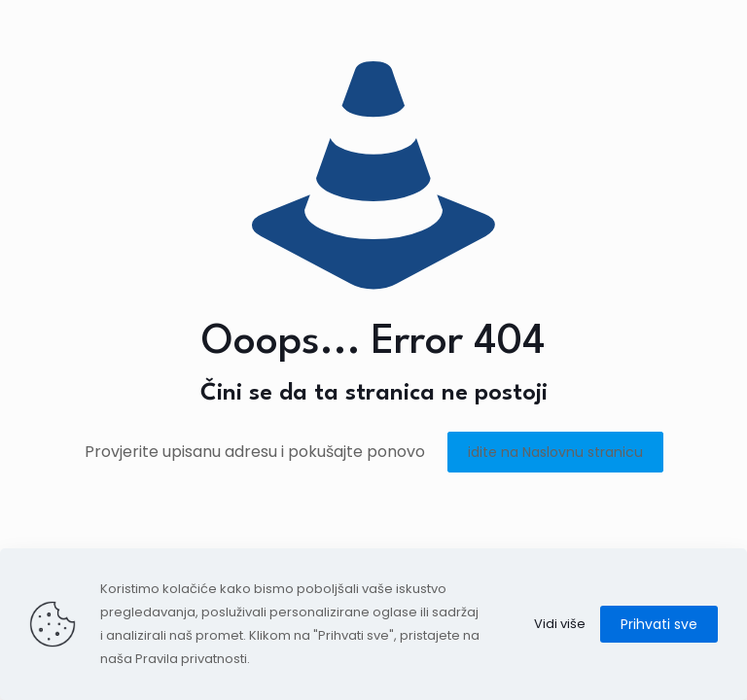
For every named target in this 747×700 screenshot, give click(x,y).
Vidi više (560, 624)
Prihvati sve (659, 624)
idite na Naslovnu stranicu (555, 452)
